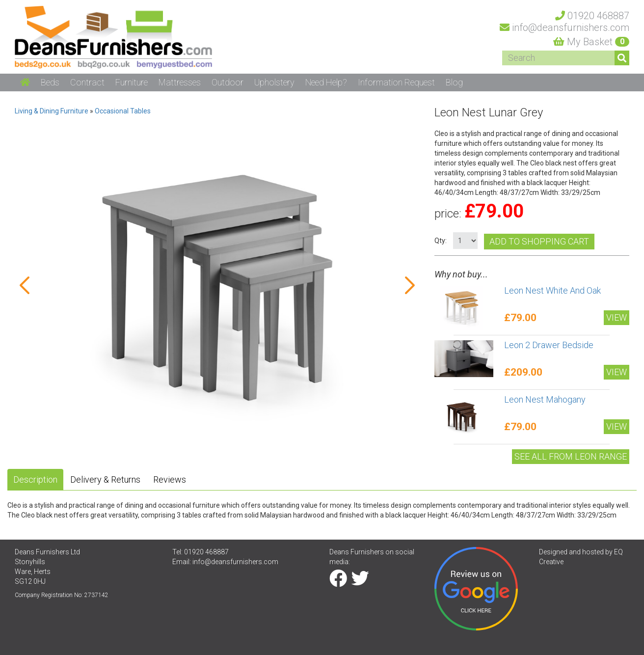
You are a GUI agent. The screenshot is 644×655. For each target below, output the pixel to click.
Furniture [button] (132, 82)
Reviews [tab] (170, 479)
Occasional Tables (123, 111)
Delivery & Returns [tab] (105, 479)
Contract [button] (87, 82)
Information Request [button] (396, 82)
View (617, 317)
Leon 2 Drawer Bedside (549, 345)
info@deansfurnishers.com (235, 562)
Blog (454, 82)
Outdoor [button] (228, 82)
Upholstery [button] (274, 82)
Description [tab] (35, 479)
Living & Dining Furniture (52, 111)
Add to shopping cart (539, 241)
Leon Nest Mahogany (545, 399)
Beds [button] (50, 82)
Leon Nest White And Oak (552, 290)
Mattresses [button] (180, 82)
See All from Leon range (571, 456)
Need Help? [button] (326, 82)
